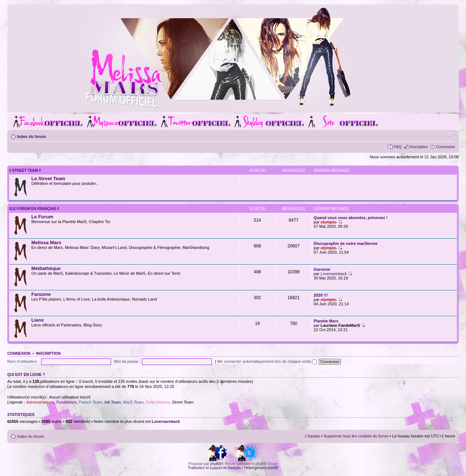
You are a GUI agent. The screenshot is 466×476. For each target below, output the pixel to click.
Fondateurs (67, 402)
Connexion (445, 147)
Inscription (419, 147)
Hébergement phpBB (261, 468)
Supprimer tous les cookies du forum (356, 436)
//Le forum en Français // (34, 209)
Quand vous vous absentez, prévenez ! (351, 218)
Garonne (322, 269)
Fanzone (41, 294)
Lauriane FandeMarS (340, 325)
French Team (90, 402)
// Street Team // (25, 170)
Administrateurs (40, 402)
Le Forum (42, 217)
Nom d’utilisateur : (23, 361)
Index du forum (31, 136)
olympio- (329, 222)
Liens (37, 320)
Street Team (183, 402)
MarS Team (133, 402)
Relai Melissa (157, 402)
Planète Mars (326, 321)
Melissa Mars (46, 243)
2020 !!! (321, 295)
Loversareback (334, 274)
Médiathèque (46, 268)
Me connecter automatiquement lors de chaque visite (267, 361)
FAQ (398, 147)
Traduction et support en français (214, 468)
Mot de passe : (127, 361)
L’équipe (313, 436)
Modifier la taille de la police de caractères (450, 135)
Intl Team (113, 402)
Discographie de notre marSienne (346, 243)
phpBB (216, 464)
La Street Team (48, 178)
